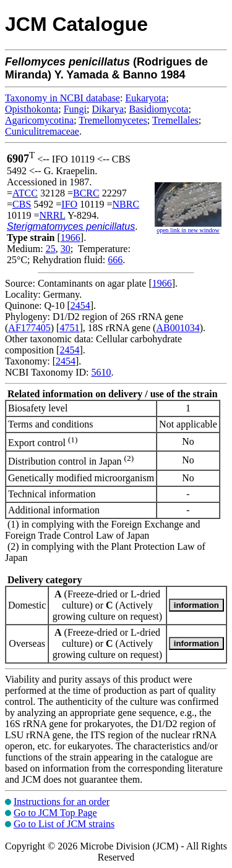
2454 (80, 305)
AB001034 (178, 328)
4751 (69, 328)
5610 (101, 372)
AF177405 (29, 328)
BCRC (86, 193)
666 (115, 260)
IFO (69, 204)
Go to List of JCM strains (64, 824)
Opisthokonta (32, 109)
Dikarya (108, 109)
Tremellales (175, 120)
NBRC (126, 204)
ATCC (25, 193)
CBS (22, 204)
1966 (71, 238)
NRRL (52, 215)
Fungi (75, 109)
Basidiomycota (158, 109)
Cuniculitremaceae (42, 131)
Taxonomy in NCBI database (62, 98)
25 (51, 249)
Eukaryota (145, 98)
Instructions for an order (62, 802)
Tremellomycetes (113, 120)
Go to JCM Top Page (55, 813)
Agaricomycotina (39, 120)
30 (66, 249)
